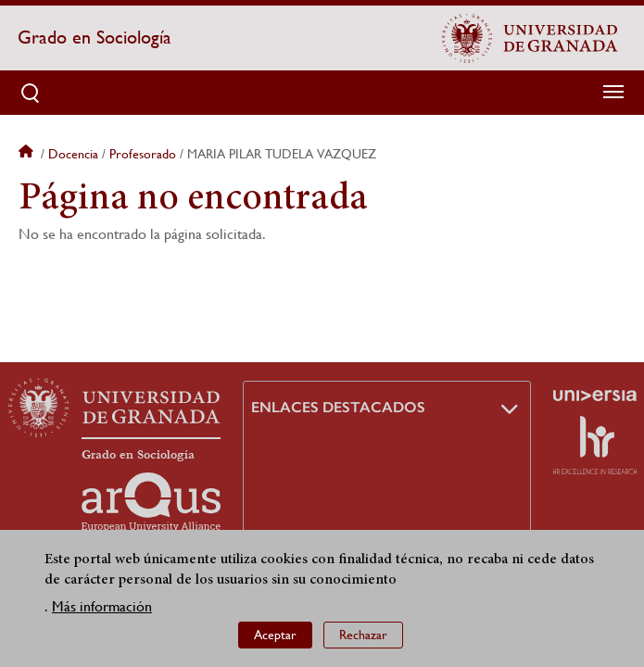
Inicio (28, 154)
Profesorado (143, 154)
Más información (102, 607)
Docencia (73, 154)
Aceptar (275, 636)
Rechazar (363, 636)
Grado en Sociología (95, 38)
